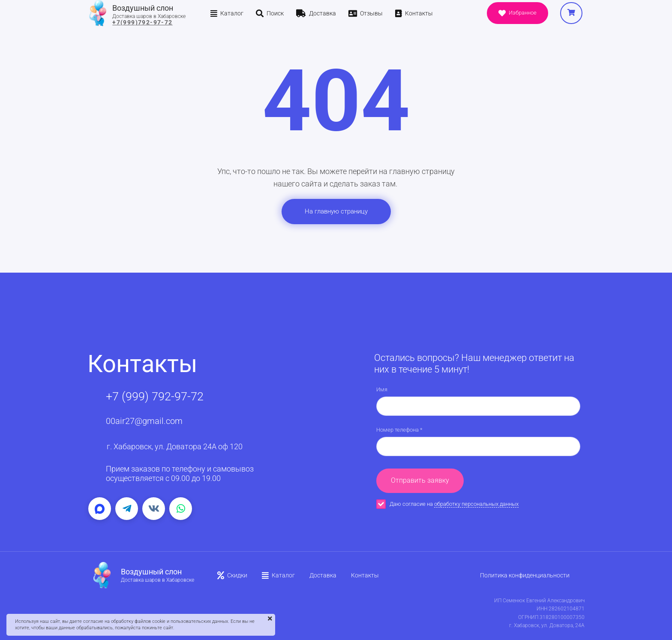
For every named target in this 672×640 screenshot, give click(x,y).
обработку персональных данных (476, 504)
